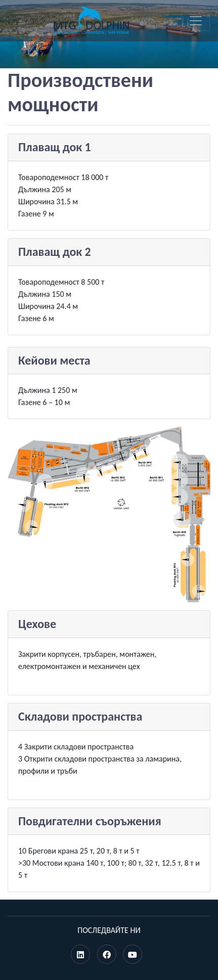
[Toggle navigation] (196, 21)
